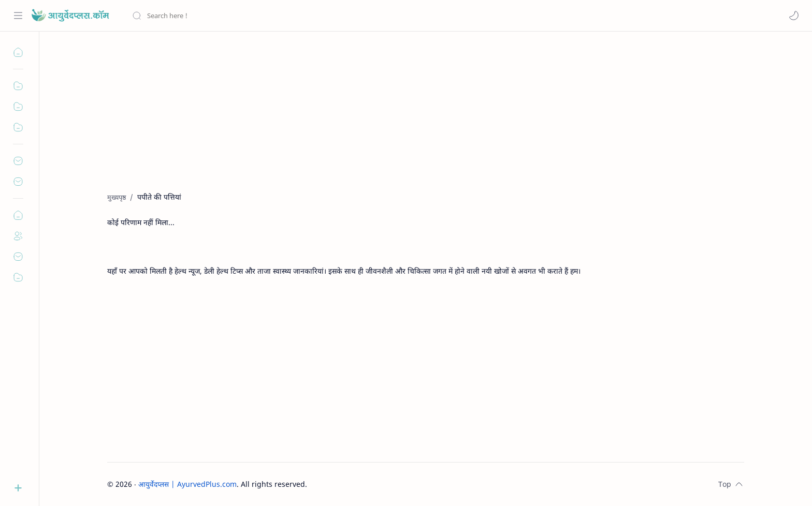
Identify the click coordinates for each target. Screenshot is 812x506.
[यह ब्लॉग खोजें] (215, 16)
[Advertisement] (418, 120)
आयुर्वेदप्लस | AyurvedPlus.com (187, 484)
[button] (794, 16)
